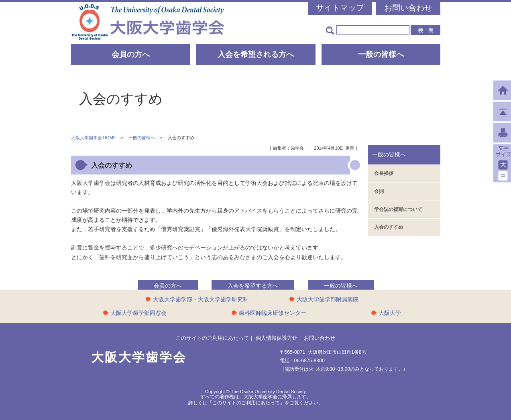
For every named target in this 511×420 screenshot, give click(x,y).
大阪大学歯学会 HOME (94, 138)
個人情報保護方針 (277, 338)
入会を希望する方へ (253, 286)
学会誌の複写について (398, 209)
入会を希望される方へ (256, 54)
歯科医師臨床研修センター (273, 313)
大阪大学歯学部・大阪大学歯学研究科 (201, 299)
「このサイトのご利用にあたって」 (246, 403)
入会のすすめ (389, 227)
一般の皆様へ (381, 54)
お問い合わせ (408, 8)
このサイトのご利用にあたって (212, 338)
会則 (379, 191)
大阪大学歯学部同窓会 (138, 313)
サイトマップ (340, 8)
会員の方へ (131, 54)
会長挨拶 (384, 173)
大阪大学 (390, 313)
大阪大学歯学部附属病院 (328, 299)
